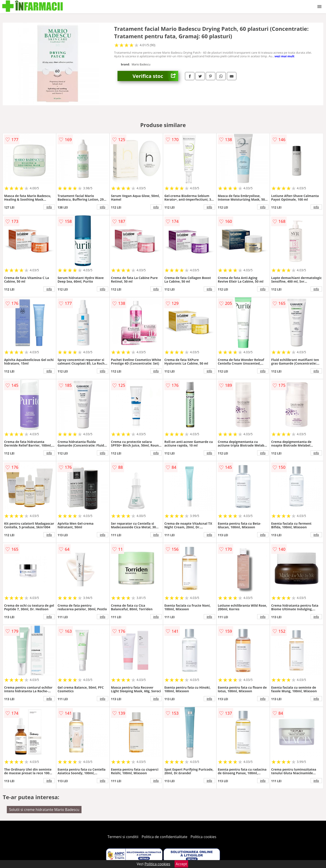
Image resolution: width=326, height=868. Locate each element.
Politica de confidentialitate (165, 837)
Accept (181, 864)
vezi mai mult (285, 56)
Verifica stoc (155, 76)
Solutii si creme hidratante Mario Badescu (44, 810)
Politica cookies (204, 837)
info (49, 207)
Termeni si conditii (123, 837)
